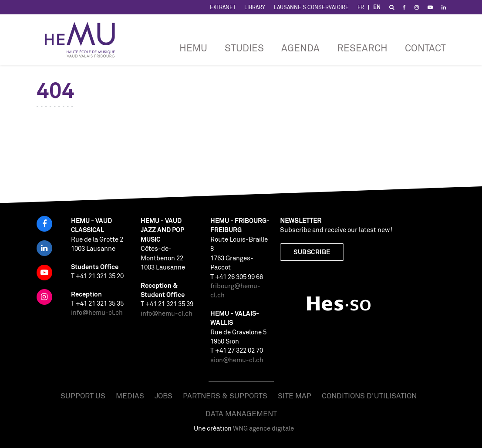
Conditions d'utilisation (369, 396)
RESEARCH (362, 48)
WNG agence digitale (263, 428)
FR (361, 7)
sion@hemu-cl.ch (237, 360)
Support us (83, 396)
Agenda (300, 48)
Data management (241, 413)
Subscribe (312, 252)
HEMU (193, 48)
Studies (244, 48)
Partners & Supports (225, 396)
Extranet (223, 7)
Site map (295, 396)
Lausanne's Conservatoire (311, 7)
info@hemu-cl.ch (97, 312)
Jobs (163, 396)
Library (255, 7)
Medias (130, 396)
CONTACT (425, 48)
